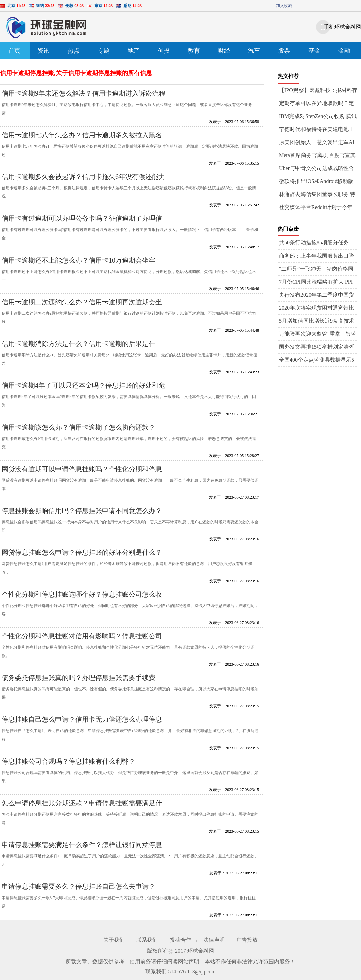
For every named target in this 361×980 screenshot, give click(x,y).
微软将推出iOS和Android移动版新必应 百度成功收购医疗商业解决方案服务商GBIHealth (317, 182)
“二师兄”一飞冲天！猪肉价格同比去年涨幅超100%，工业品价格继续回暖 (317, 269)
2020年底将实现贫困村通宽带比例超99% (317, 308)
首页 (14, 51)
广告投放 (247, 940)
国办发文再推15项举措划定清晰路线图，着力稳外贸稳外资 (317, 347)
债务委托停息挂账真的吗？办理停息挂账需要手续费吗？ (79, 681)
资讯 (43, 51)
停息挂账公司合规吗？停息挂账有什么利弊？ (69, 761)
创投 (164, 51)
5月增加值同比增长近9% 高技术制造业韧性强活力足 (317, 321)
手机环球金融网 (342, 27)
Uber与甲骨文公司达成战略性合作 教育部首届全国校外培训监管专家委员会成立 (317, 169)
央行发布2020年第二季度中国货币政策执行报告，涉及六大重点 (317, 295)
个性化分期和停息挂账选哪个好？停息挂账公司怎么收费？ (82, 598)
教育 (194, 51)
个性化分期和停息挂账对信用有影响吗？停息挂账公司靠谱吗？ (82, 639)
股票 (284, 51)
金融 (344, 51)
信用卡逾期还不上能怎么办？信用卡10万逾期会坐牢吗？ (79, 264)
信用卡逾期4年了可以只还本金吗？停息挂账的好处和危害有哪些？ (84, 389)
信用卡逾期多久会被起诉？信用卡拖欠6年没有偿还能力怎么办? (84, 180)
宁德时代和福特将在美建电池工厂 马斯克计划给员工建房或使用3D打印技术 (317, 130)
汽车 (254, 51)
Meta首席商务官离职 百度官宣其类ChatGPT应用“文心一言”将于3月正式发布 (317, 156)
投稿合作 (180, 940)
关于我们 (114, 940)
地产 (134, 51)
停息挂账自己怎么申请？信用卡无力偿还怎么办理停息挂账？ (82, 723)
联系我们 (147, 940)
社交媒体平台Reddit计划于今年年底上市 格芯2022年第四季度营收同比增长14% (317, 208)
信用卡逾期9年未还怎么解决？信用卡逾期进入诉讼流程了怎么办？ (84, 97)
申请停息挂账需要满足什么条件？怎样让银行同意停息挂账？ (82, 848)
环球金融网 (201, 951)
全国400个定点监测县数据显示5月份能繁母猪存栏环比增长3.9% (317, 360)
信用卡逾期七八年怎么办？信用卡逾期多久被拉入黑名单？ (82, 138)
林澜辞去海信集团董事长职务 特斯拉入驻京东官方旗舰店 (317, 195)
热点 (74, 51)
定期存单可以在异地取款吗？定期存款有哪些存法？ (317, 104)
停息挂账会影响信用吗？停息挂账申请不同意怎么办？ (82, 511)
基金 (314, 51)
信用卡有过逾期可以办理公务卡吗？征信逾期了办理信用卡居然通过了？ (82, 222)
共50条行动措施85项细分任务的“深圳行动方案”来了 (314, 243)
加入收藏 (284, 6)
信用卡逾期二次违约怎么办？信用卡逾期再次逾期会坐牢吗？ (82, 305)
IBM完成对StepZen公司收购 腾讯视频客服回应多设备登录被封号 (318, 117)
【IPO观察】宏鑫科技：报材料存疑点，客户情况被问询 (318, 91)
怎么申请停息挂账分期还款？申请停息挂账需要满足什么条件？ (82, 806)
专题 (104, 51)
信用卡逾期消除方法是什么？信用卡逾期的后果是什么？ (79, 347)
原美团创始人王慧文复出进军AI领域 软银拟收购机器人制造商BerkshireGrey (317, 143)
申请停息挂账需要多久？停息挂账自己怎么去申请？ (79, 886)
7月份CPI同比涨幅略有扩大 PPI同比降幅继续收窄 (316, 282)
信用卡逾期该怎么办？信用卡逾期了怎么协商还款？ (79, 427)
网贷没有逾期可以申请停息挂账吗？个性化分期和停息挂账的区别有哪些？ (82, 472)
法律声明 (214, 940)
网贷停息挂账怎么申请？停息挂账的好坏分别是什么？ (82, 552)
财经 (224, 51)
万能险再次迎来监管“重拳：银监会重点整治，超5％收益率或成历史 (318, 334)
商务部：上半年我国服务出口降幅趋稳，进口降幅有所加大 (317, 256)
